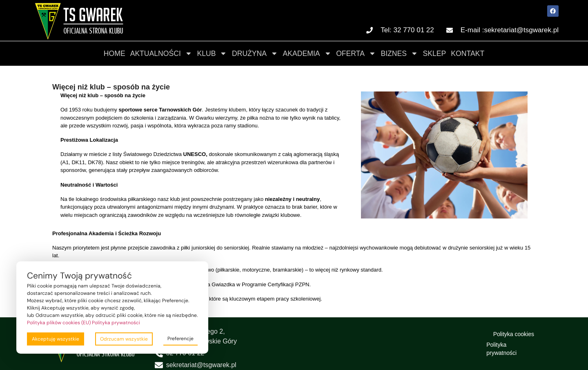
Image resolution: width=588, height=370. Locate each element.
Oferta (356, 53)
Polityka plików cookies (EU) (59, 323)
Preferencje (180, 339)
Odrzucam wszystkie (124, 339)
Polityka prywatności (501, 349)
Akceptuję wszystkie (56, 339)
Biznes (399, 53)
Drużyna (255, 53)
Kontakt (468, 53)
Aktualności (161, 53)
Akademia (307, 53)
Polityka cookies (514, 334)
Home (115, 53)
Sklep (435, 53)
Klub (212, 53)
